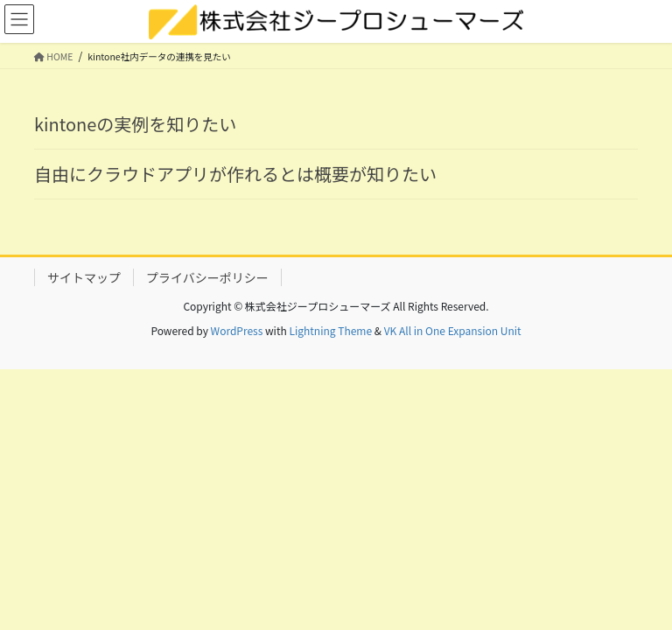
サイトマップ (84, 277)
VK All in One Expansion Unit (453, 330)
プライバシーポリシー (207, 277)
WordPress (237, 330)
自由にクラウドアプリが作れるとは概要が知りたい (235, 174)
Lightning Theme (330, 330)
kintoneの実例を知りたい (135, 124)
